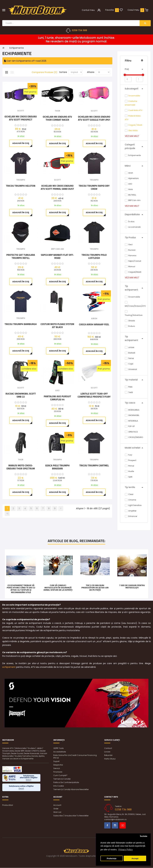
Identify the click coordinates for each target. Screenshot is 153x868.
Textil (129, 392)
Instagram (115, 826)
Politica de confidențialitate (66, 783)
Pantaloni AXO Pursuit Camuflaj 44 (57, 398)
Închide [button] (144, 836)
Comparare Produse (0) (44, 72)
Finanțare (58, 772)
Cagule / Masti (135, 125)
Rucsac (130, 250)
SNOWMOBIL (132, 415)
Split (129, 477)
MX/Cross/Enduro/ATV (134, 304)
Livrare (107, 752)
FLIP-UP (130, 426)
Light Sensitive (133, 505)
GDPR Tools (59, 748)
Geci (129, 245)
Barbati (130, 353)
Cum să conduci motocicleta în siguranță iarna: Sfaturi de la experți (58, 588)
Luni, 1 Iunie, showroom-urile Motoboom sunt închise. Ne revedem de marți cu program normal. (76, 40)
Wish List (57, 812)
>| (7, 514)
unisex (130, 347)
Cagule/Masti (133, 272)
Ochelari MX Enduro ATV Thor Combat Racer (57, 118)
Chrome (130, 500)
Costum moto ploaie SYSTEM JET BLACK (57, 326)
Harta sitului (110, 759)
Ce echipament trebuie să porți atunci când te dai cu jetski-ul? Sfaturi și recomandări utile (21, 589)
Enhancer (131, 516)
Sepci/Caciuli (133, 261)
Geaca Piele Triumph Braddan (57, 467)
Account (57, 805)
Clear (129, 494)
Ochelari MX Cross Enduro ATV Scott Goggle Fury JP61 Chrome (94, 118)
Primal (129, 466)
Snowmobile (134, 96)
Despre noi (58, 765)
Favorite (110, 10)
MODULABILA (132, 410)
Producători (8, 805)
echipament (9, 667)
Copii (129, 364)
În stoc (130, 221)
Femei (129, 358)
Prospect (131, 460)
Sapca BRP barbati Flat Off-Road (57, 256)
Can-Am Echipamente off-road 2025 (25, 61)
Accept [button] (135, 858)
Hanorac (131, 256)
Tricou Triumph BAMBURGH (21, 324)
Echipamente (17, 48)
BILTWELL (130, 195)
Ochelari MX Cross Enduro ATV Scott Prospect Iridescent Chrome (21, 118)
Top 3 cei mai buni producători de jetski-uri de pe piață (95, 588)
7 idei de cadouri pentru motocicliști (132, 586)
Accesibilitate (60, 752)
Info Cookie (59, 786)
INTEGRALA (131, 421)
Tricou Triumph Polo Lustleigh (94, 256)
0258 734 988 (79, 30)
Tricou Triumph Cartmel (94, 466)
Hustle (129, 471)
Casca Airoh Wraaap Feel (94, 325)
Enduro (130, 326)
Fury (128, 455)
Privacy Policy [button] (125, 849)
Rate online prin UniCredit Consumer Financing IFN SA (75, 757)
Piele (129, 387)
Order (56, 809)
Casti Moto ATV (135, 110)
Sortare (63, 72)
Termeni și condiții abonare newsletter (71, 790)
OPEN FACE (131, 432)
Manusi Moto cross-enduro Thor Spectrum (21, 467)
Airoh (129, 173)
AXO (128, 184)
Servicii (57, 768)
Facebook (107, 826)
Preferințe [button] (112, 858)
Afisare (91, 72)
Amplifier (131, 511)
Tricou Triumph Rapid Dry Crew (94, 187)
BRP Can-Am (133, 200)
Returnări (108, 755)
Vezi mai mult (132, 136)
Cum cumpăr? (60, 776)
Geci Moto (133, 130)
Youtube (123, 826)
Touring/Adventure (134, 313)
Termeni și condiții (62, 779)
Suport (56, 761)
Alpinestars (132, 178)
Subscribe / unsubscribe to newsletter (71, 816)
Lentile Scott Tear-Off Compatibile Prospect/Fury (94, 395)
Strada (130, 321)
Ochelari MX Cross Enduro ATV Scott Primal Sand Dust (57, 187)
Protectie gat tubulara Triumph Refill (21, 256)
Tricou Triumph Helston (21, 186)
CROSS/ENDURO (134, 437)
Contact (108, 748)
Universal (131, 369)
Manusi (130, 266)
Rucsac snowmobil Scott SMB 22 (21, 395)
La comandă (133, 227)
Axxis (129, 189)
